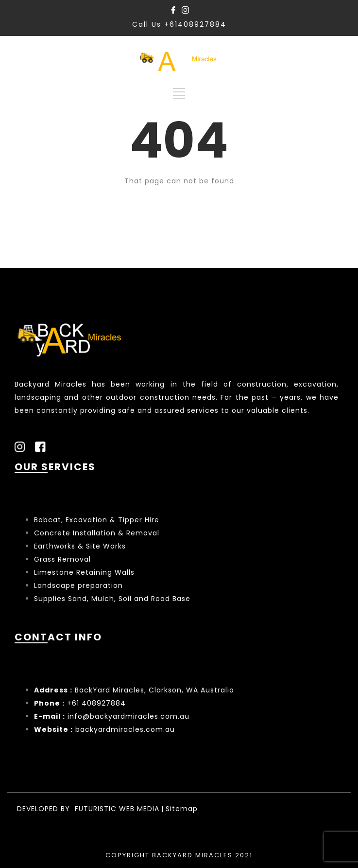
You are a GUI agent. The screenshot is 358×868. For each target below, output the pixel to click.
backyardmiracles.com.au (125, 729)
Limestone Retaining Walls (84, 572)
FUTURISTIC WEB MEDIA (117, 809)
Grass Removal (64, 559)
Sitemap (182, 809)
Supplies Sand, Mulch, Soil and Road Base (112, 599)
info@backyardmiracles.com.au (128, 716)
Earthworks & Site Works (80, 546)
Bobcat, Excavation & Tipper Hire (97, 520)
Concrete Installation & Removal (97, 533)
